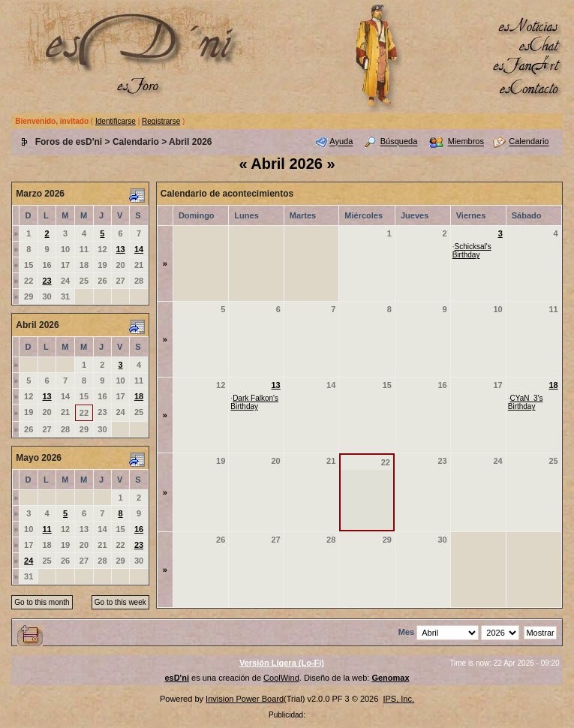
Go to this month (42, 602)
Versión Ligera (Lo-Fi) (282, 663)
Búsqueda (399, 142)
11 (47, 529)
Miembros (466, 142)
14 (139, 249)
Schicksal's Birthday (472, 251)
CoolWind (281, 678)
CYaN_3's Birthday (526, 402)
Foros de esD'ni (69, 142)
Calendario (136, 142)
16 (139, 529)
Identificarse (116, 121)
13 (120, 249)
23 (47, 281)
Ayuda (341, 142)
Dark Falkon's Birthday (254, 402)
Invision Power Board (245, 699)
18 (139, 396)
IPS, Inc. (398, 699)
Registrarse (161, 121)
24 (29, 561)
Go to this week (120, 602)
